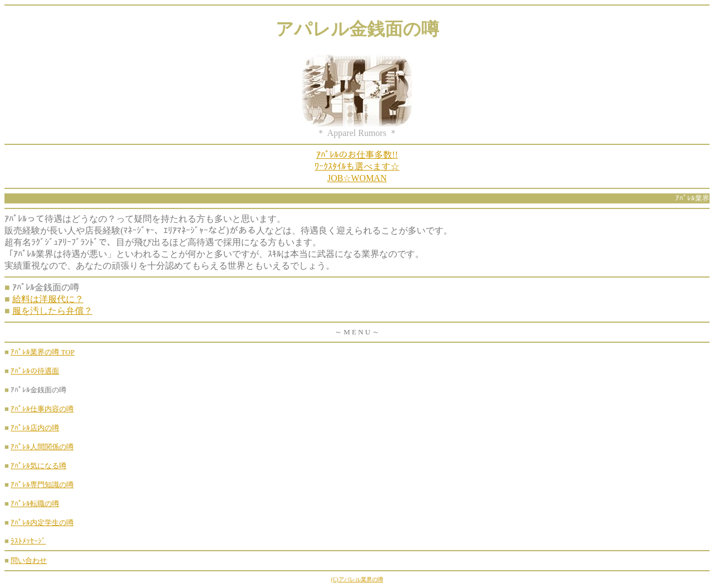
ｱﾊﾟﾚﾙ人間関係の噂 (42, 447)
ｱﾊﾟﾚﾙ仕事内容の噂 (42, 409)
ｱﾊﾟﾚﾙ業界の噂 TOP (43, 352)
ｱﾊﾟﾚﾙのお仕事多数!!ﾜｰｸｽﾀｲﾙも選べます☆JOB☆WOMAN (357, 166)
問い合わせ (29, 560)
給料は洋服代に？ (48, 299)
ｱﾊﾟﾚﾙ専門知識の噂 (42, 485)
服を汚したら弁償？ (52, 311)
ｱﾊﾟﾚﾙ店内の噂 (35, 428)
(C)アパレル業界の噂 (357, 579)
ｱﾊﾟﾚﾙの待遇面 (35, 371)
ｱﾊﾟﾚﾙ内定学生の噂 (42, 523)
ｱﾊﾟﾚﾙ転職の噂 (35, 504)
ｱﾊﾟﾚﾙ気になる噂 (38, 466)
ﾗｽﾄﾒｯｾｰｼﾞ (28, 541)
